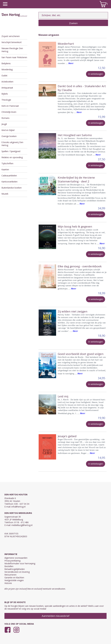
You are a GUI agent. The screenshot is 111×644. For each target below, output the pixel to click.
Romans (5, 118)
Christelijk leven (9, 112)
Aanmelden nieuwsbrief (56, 616)
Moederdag (7, 69)
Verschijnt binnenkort (12, 42)
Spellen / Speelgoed (11, 151)
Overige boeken (9, 136)
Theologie (6, 100)
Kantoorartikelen (9, 182)
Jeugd (4, 124)
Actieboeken (7, 82)
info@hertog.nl (18, 507)
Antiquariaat (7, 88)
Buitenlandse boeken (12, 188)
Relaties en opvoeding (12, 157)
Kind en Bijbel (8, 130)
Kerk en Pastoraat (10, 106)
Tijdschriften (7, 163)
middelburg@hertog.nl (22, 525)
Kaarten (5, 169)
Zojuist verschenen (11, 36)
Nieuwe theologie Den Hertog (12, 50)
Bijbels (5, 94)
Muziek (5, 194)
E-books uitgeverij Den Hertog (12, 144)
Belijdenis (6, 63)
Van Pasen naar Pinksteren (14, 57)
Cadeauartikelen (9, 176)
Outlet (4, 76)
